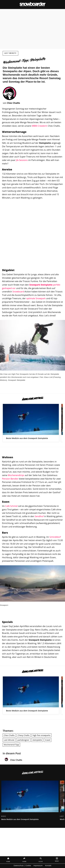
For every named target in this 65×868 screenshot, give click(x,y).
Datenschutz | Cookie (22, 865)
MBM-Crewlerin (40, 126)
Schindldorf (55, 537)
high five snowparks (41, 735)
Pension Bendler (10, 479)
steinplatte (37, 740)
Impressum (38, 865)
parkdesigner (23, 740)
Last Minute (10, 53)
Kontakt (48, 865)
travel (48, 740)
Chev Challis (9, 735)
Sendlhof (39, 516)
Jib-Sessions (22, 160)
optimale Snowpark (36, 298)
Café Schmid (11, 506)
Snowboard (18, 292)
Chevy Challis (24, 735)
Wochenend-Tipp (11, 745)
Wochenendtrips (16, 475)
